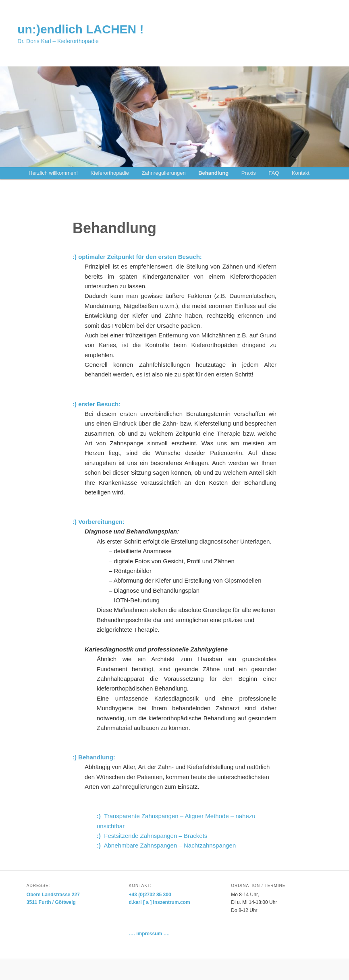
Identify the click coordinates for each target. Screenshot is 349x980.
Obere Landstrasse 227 (53, 895)
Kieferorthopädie (110, 173)
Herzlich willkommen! (53, 173)
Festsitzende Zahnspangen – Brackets (152, 836)
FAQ (274, 173)
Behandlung (213, 173)
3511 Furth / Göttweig (51, 902)
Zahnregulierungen (163, 173)
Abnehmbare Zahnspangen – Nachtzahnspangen (166, 845)
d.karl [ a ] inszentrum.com (160, 902)
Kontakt (301, 173)
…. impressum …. (149, 934)
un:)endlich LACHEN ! (80, 29)
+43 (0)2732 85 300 (150, 895)
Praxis (249, 173)
